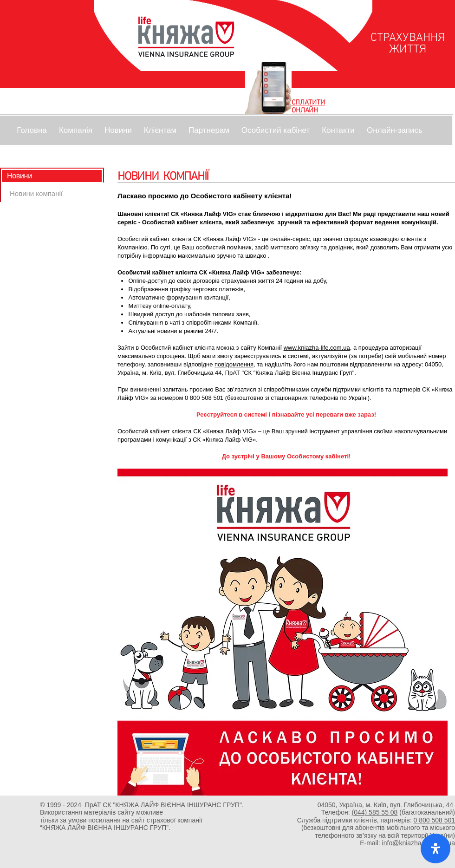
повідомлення (234, 364)
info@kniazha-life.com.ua (419, 843)
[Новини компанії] (36, 193)
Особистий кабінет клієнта (182, 222)
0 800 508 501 (434, 820)
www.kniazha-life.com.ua (317, 348)
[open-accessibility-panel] (435, 848)
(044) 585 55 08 (375, 812)
